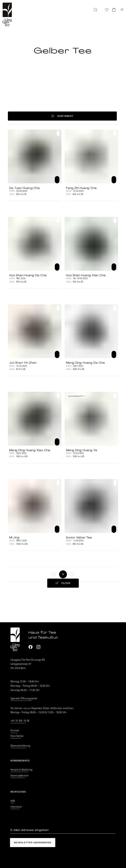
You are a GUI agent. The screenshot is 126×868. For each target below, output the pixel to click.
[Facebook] (31, 647)
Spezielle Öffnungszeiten (24, 699)
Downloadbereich (20, 776)
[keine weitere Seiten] (54, 574)
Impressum (16, 807)
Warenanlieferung (20, 746)
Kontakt (15, 731)
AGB (13, 801)
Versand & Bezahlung (21, 770)
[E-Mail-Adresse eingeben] (63, 830)
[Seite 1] (63, 574)
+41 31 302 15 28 (20, 721)
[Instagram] (38, 647)
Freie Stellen (17, 736)
